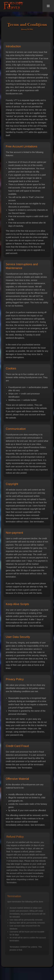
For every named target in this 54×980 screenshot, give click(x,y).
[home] (13, 6)
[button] (48, 6)
